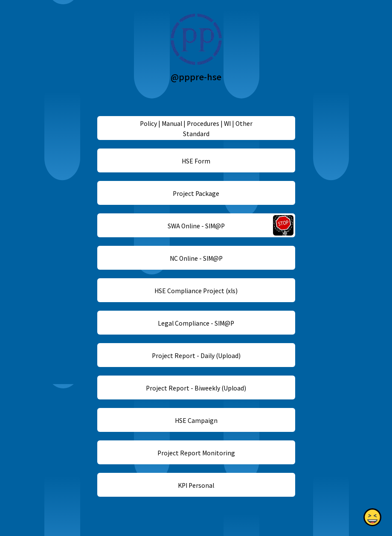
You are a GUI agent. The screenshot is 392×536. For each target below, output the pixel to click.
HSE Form (196, 161)
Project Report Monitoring (196, 453)
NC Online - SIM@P (196, 258)
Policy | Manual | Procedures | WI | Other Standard (196, 128)
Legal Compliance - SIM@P (196, 323)
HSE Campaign (196, 420)
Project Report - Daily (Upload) (196, 355)
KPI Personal (196, 485)
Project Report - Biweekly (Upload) (196, 388)
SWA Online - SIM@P (196, 226)
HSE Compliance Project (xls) (196, 291)
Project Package (196, 193)
